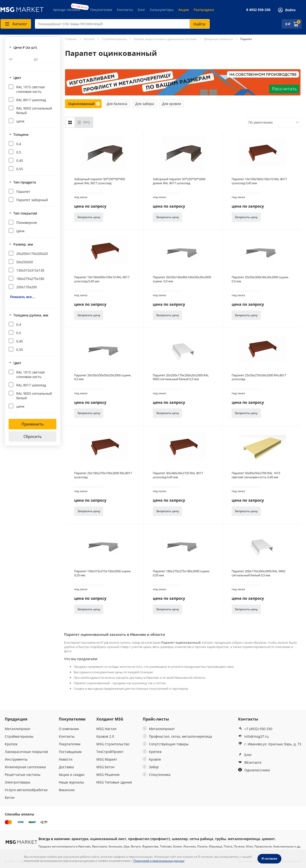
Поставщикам (70, 752)
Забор (151, 767)
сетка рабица (201, 839)
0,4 (19, 144)
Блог (141, 10)
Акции (184, 10)
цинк (20, 121)
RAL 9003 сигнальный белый (34, 110)
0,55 (20, 169)
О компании (69, 729)
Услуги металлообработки (26, 790)
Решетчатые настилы (23, 775)
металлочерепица (244, 839)
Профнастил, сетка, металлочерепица (177, 736)
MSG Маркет (107, 759)
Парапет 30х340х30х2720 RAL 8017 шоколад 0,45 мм (178, 475)
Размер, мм (23, 244)
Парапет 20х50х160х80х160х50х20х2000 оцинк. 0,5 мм (182, 279)
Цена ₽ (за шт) (25, 47)
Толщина (21, 134)
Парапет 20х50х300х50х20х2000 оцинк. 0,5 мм (260, 279)
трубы (220, 839)
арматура (80, 839)
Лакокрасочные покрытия (26, 752)
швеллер (180, 839)
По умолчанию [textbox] (261, 122)
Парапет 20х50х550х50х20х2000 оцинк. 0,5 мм (103, 377)
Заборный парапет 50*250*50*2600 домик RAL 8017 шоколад (179, 181)
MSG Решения (108, 775)
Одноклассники (254, 770)
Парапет (23, 192)
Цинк (20, 231)
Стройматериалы (19, 736)
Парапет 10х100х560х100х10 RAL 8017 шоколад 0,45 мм (259, 181)
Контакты (125, 10)
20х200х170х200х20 (32, 254)
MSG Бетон (105, 767)
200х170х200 (27, 287)
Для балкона (117, 104)
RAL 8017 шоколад (31, 100)
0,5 (19, 152)
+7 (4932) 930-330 (255, 729)
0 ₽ (288, 24)
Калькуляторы (162, 10)
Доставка (66, 767)
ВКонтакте (250, 762)
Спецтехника (157, 775)
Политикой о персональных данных (159, 861)
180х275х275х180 (30, 279)
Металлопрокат (18, 729)
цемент (268, 839)
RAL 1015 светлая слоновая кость (30, 89)
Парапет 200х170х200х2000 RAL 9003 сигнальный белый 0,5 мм (258, 573)
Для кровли (172, 104)
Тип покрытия (25, 213)
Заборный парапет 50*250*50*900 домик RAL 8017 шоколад (100, 181)
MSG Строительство (113, 744)
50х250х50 (25, 262)
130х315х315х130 (30, 270)
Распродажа (204, 10)
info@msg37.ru (253, 736)
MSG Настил (106, 729)
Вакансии (67, 790)
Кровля (152, 759)
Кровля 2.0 (105, 736)
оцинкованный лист (108, 839)
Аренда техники (67, 10)
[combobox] (122, 24)
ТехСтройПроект (110, 752)
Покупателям (101, 10)
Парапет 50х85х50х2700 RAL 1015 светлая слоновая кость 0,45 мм (256, 475)
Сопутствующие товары (166, 744)
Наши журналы (71, 782)
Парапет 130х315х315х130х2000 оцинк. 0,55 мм (103, 573)
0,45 (20, 160)
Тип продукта (25, 182)
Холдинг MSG (110, 719)
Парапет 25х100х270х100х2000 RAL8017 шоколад (103, 475)
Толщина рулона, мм (31, 315)
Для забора (145, 104)
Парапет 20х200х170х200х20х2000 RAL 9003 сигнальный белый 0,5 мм (181, 377)
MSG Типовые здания (114, 782)
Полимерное (27, 223)
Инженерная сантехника (25, 767)
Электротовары (18, 782)
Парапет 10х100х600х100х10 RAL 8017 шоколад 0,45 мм (102, 279)
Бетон (10, 797)
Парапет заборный (32, 200)
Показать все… (23, 297)
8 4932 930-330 (258, 10)
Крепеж (11, 744)
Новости (66, 759)
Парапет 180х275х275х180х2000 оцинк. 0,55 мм (181, 573)
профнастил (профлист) (149, 839)
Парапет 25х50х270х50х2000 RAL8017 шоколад (259, 377)
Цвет (17, 78)
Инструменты (16, 759)
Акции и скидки (72, 775)
